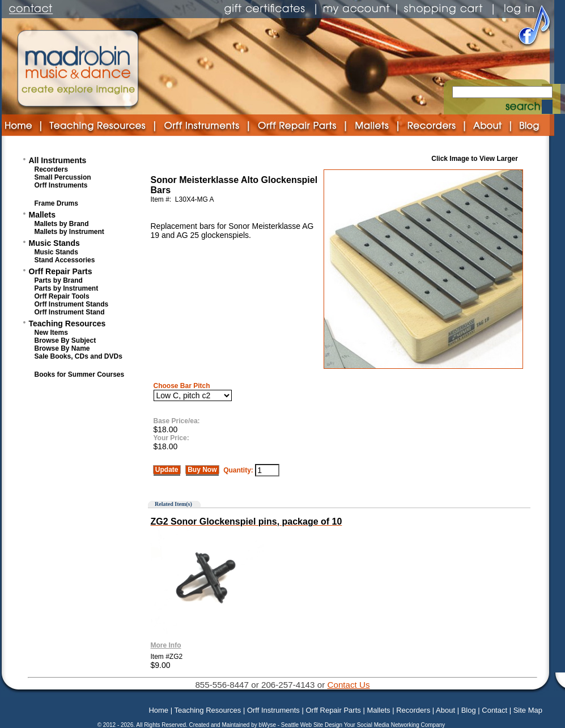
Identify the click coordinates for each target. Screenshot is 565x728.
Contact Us (348, 685)
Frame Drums (56, 203)
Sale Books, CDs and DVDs (78, 356)
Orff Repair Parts (61, 271)
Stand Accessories (65, 260)
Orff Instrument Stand (70, 312)
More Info (166, 645)
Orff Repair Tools (62, 296)
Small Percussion (63, 177)
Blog (469, 710)
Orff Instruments (61, 185)
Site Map (528, 710)
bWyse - (269, 725)
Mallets (42, 215)
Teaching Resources (67, 323)
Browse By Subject (65, 340)
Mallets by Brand (62, 224)
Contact (494, 710)
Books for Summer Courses (80, 374)
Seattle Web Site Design (313, 725)
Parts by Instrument (67, 288)
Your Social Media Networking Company (395, 725)
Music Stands (54, 243)
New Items (51, 333)
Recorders (51, 169)
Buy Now (202, 470)
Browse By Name (62, 348)
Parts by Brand (59, 280)
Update (167, 470)
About (445, 710)
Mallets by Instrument (69, 232)
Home (158, 710)
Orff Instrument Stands (72, 304)
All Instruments (58, 160)
